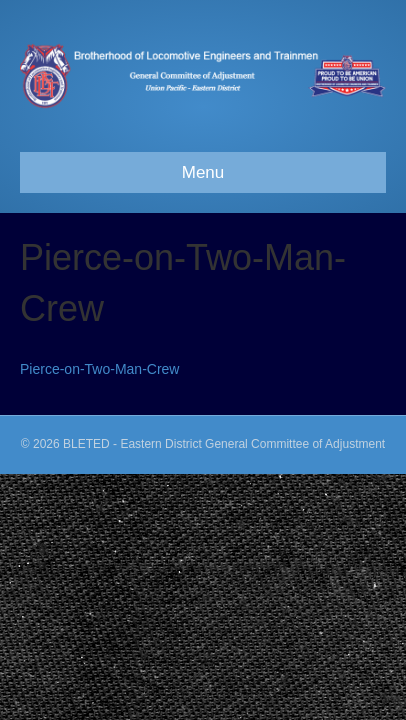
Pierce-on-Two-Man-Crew (99, 369)
